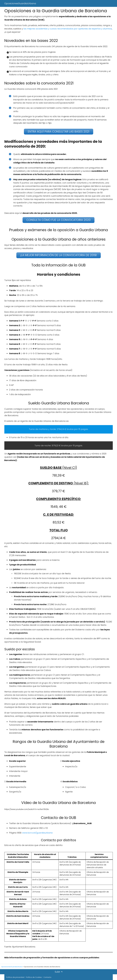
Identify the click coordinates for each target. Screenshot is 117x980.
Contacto (47, 977)
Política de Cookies (34, 977)
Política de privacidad (15, 977)
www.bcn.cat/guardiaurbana (37, 832)
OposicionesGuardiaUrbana (20, 3)
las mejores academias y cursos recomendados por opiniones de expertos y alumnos (67, 29)
